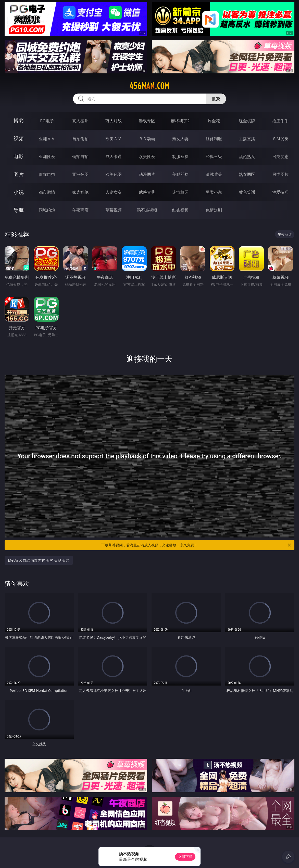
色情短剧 (214, 210)
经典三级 (214, 156)
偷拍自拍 (80, 156)
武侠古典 (147, 192)
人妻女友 (114, 192)
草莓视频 (114, 210)
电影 (19, 156)
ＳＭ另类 (280, 139)
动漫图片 (147, 174)
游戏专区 (147, 121)
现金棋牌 (247, 121)
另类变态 (280, 156)
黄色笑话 (247, 192)
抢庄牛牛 (280, 121)
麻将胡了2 (180, 121)
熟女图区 (247, 174)
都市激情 (47, 192)
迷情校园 (180, 192)
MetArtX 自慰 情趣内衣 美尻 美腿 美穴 (39, 560)
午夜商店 (80, 210)
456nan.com (149, 86)
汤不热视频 (147, 210)
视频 (19, 139)
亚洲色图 (80, 174)
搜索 (216, 99)
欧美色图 (114, 174)
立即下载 (185, 857)
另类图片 (280, 174)
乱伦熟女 (247, 156)
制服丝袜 (180, 156)
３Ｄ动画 (147, 139)
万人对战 (114, 121)
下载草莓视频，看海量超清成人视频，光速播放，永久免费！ (197, 545)
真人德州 (80, 121)
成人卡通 (114, 156)
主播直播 (247, 139)
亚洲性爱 (47, 156)
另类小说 (214, 192)
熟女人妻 (180, 139)
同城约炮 (47, 210)
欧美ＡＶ (114, 139)
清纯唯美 (214, 174)
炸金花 (214, 121)
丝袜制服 (214, 139)
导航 (19, 210)
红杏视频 (180, 210)
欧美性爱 (147, 156)
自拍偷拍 (80, 139)
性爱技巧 (280, 192)
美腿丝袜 (180, 174)
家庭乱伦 (80, 192)
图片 (19, 174)
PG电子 (47, 121)
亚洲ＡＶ (47, 139)
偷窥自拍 (47, 174)
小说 (19, 192)
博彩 (19, 121)
